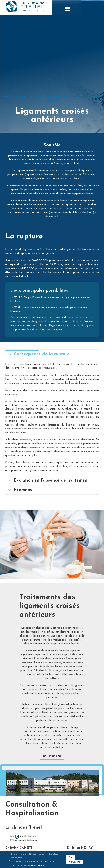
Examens (20, 517)
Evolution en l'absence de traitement (48, 507)
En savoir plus (52, 758)
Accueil (6, 121)
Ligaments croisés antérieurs (65, 121)
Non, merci (73, 862)
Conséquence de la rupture (38, 381)
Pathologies (19, 121)
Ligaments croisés (37, 121)
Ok (69, 857)
